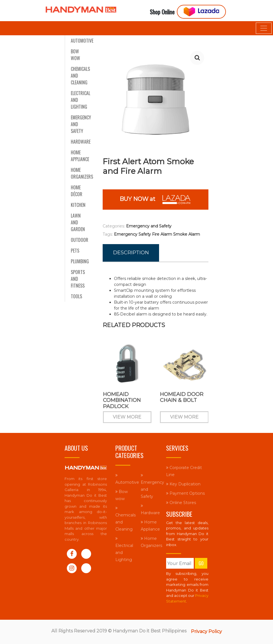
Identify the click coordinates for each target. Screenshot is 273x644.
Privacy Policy (206, 631)
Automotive (82, 41)
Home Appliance (80, 156)
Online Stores (181, 503)
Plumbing (80, 261)
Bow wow (75, 55)
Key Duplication (183, 484)
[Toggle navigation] (264, 28)
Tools (76, 296)
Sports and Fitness (78, 279)
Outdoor (80, 240)
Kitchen (78, 205)
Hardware (81, 142)
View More (127, 420)
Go (201, 563)
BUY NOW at (156, 200)
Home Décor (77, 191)
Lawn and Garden (78, 222)
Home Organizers (82, 173)
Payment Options (185, 493)
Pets (75, 251)
